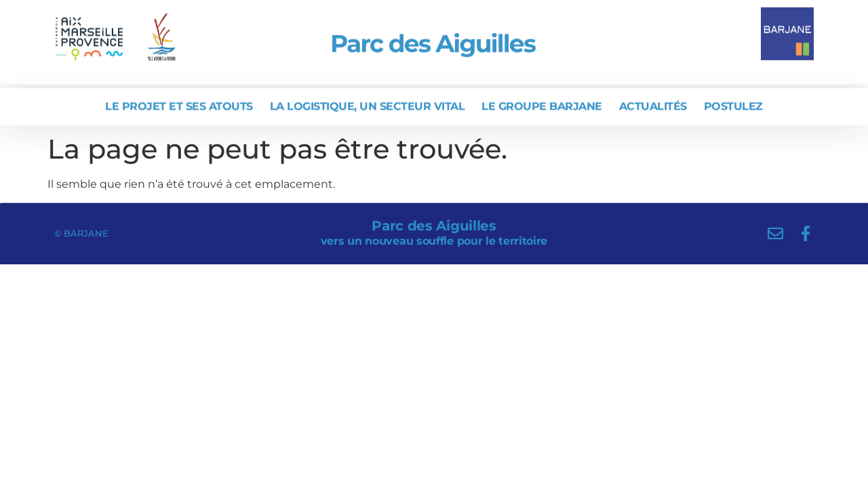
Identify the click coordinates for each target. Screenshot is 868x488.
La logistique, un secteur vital (368, 105)
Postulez (733, 105)
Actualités (653, 105)
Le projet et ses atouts (179, 105)
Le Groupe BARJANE (542, 105)
